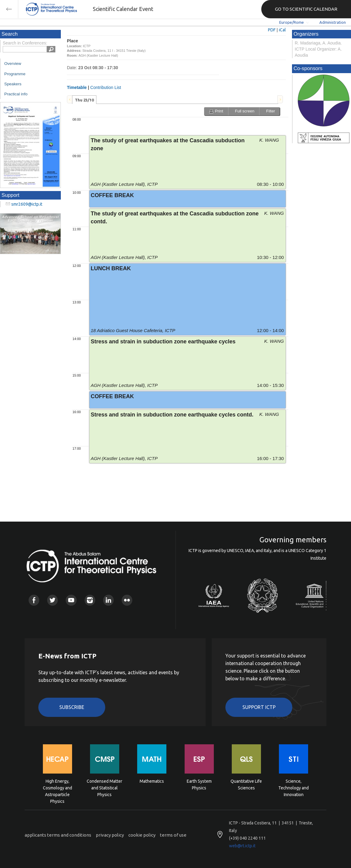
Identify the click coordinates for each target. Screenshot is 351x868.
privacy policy (110, 835)
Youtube (71, 600)
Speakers (13, 84)
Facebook (34, 600)
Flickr (127, 600)
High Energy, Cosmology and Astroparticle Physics (57, 787)
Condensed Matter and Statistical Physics (104, 787)
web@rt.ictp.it (242, 846)
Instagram (90, 600)
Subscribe (72, 707)
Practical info (16, 94)
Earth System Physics (199, 785)
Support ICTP (259, 707)
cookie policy (142, 835)
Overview (13, 64)
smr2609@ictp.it (27, 204)
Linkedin (108, 600)
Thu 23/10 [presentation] (84, 100)
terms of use (173, 835)
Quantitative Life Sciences (246, 785)
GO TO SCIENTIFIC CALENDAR (306, 9)
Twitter (52, 600)
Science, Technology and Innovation (294, 787)
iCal (282, 30)
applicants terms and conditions (58, 835)
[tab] (84, 100)
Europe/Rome (292, 22)
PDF (272, 30)
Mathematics (152, 781)
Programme (15, 74)
